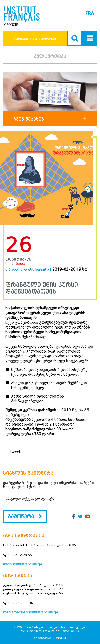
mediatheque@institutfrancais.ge (31, 612)
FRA (90, 13)
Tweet (15, 451)
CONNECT (59, 638)
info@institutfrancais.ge (23, 564)
